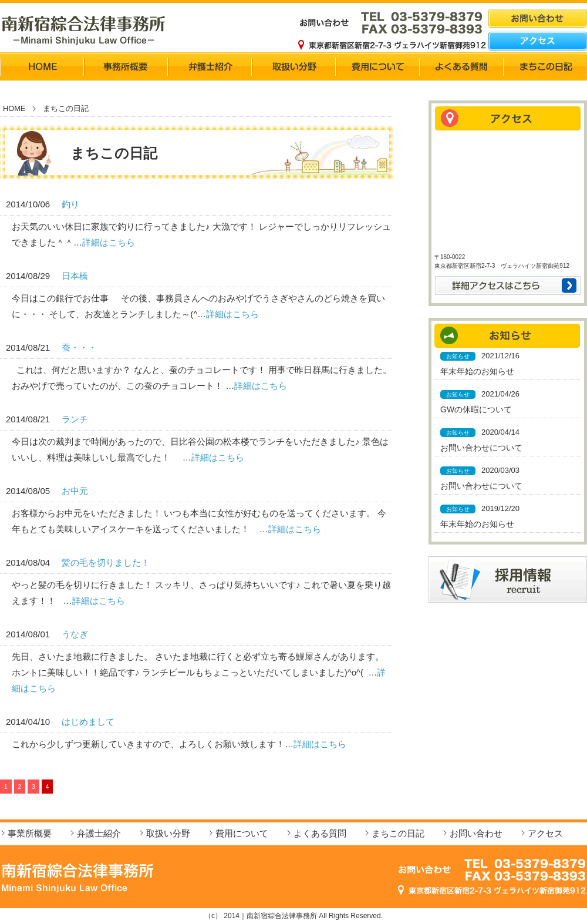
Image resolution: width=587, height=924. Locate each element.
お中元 (75, 491)
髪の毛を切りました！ (106, 562)
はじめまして (88, 722)
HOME (14, 108)
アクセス (545, 833)
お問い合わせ (476, 833)
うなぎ (75, 634)
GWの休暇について (476, 409)
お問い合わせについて (481, 448)
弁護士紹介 (99, 833)
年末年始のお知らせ (477, 371)
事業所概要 (30, 833)
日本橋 (75, 276)
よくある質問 (320, 833)
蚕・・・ (79, 347)
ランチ (75, 419)
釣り (70, 204)
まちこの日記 (398, 833)
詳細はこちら (109, 242)
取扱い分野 (168, 833)
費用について (242, 833)
